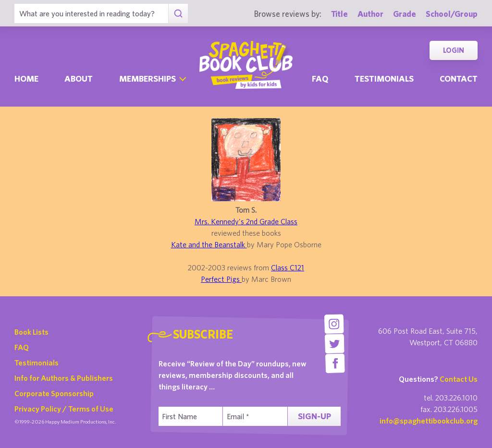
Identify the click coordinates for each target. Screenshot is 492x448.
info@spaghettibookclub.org (429, 421)
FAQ (22, 347)
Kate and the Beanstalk (209, 244)
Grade (405, 14)
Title (339, 14)
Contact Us (459, 379)
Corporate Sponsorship (54, 393)
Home (26, 79)
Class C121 (288, 267)
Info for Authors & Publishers (64, 378)
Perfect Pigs (221, 279)
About (79, 79)
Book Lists (31, 332)
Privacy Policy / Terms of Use (64, 409)
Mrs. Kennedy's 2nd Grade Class (246, 221)
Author (370, 14)
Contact (459, 79)
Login (454, 50)
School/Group (452, 14)
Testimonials (384, 79)
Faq (320, 79)
